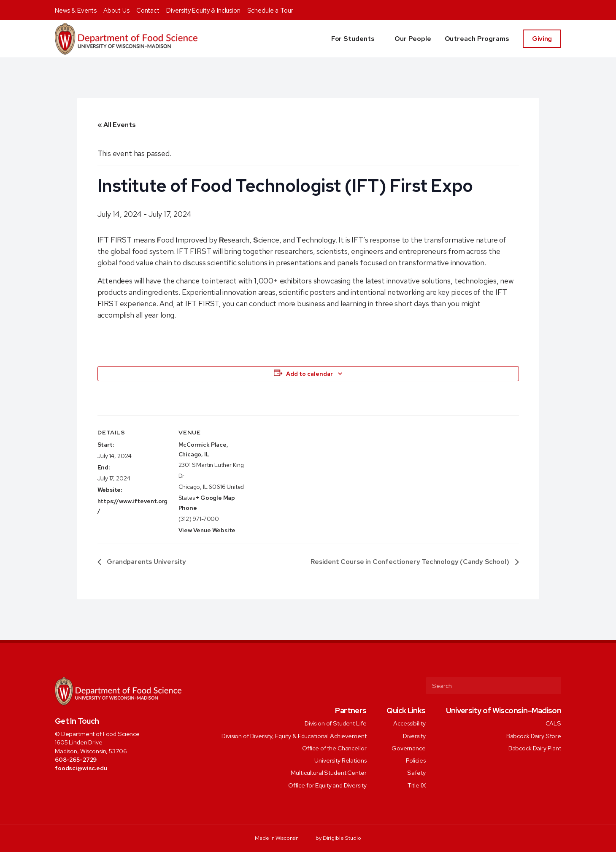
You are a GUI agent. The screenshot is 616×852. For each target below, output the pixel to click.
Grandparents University (146, 562)
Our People (413, 39)
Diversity (414, 735)
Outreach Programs (477, 39)
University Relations (340, 760)
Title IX (417, 785)
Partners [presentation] (351, 710)
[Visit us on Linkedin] (93, 787)
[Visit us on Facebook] (59, 787)
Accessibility (409, 723)
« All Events (117, 125)
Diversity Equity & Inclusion (203, 11)
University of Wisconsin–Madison (504, 710)
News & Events (76, 11)
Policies (416, 760)
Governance (409, 748)
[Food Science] (126, 39)
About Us (116, 11)
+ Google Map (215, 498)
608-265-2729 (76, 759)
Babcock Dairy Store (534, 735)
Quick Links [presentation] (406, 710)
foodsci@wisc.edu (81, 768)
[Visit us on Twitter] (70, 787)
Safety (416, 772)
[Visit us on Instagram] (82, 787)
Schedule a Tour (270, 11)
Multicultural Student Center (328, 772)
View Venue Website (207, 530)
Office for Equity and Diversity (327, 785)
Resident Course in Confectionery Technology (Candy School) (411, 562)
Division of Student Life (336, 723)
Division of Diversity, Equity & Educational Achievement (294, 735)
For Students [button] (353, 39)
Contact (148, 11)
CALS (553, 723)
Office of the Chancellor (334, 748)
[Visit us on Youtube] (105, 787)
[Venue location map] (304, 473)
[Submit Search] (551, 685)
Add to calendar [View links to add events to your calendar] (309, 374)
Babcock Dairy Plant (535, 748)
